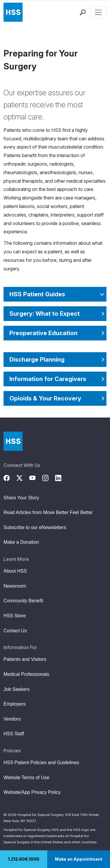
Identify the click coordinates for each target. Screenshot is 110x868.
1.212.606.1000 (24, 859)
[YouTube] (36, 477)
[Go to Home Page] (13, 441)
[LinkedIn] (62, 477)
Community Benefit (23, 601)
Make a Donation (21, 542)
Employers (15, 704)
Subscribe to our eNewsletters (35, 527)
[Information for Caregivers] (55, 379)
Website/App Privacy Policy (32, 792)
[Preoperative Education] (55, 333)
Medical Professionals (26, 674)
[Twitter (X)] (23, 477)
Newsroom (15, 586)
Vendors (12, 719)
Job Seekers (17, 689)
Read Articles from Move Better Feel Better (48, 512)
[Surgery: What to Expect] (55, 314)
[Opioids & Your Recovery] (55, 398)
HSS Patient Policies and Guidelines (41, 763)
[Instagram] (49, 477)
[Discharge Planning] (55, 360)
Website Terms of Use (26, 778)
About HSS (15, 571)
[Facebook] (10, 477)
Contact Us (15, 631)
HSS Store (15, 616)
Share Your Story (21, 498)
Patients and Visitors (25, 659)
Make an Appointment (79, 859)
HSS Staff (14, 734)
